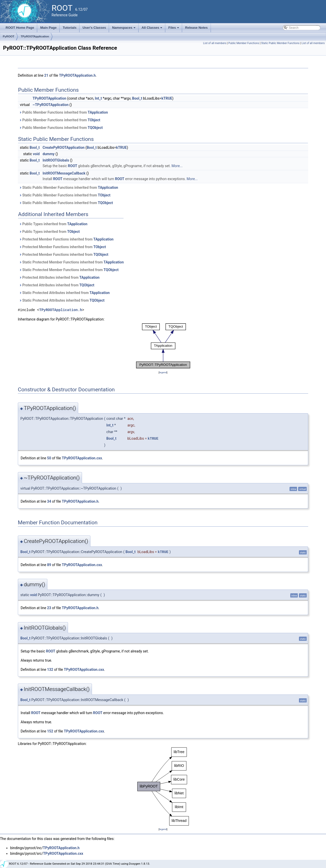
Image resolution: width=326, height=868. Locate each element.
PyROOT (9, 36)
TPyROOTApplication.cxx (82, 458)
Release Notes (196, 28)
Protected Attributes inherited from (59, 277)
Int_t (98, 98)
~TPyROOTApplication (51, 105)
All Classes (152, 29)
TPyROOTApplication (35, 36)
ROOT (73, 166)
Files (174, 29)
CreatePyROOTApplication (64, 148)
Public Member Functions (244, 43)
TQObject (95, 128)
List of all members (215, 43)
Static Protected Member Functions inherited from (71, 262)
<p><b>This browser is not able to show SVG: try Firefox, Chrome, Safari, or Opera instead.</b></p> (163, 346)
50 (49, 458)
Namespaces (124, 29)
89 (49, 565)
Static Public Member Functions (280, 43)
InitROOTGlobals (56, 160)
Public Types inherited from (53, 224)
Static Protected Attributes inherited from (64, 293)
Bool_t (137, 98)
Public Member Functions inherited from (64, 112)
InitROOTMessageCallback (64, 173)
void (36, 154)
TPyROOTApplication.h (77, 75)
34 (49, 501)
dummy (49, 154)
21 (46, 75)
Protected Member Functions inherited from (66, 239)
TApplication (98, 112)
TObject (94, 120)
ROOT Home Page (20, 28)
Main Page (48, 28)
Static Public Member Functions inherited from (69, 188)
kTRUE (167, 98)
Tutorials (70, 28)
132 (50, 670)
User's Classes (94, 28)
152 (50, 731)
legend (163, 372)
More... (177, 166)
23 (49, 608)
